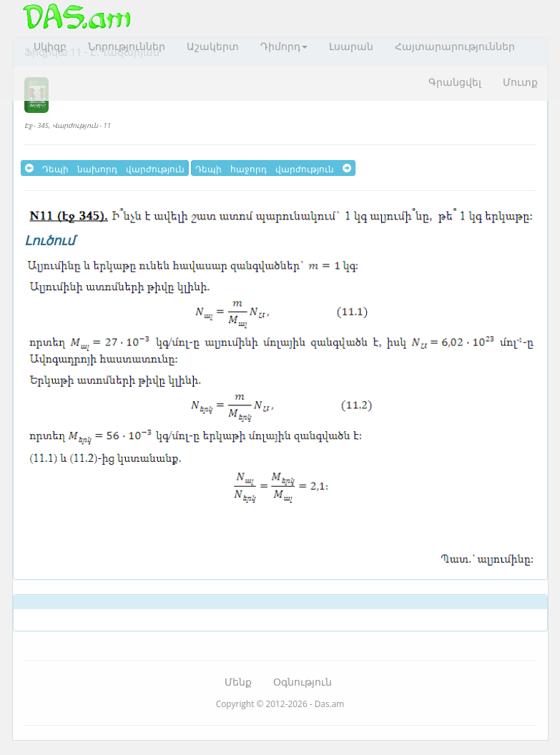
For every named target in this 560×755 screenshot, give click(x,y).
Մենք (238, 682)
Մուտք (520, 82)
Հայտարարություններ (455, 46)
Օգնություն (303, 682)
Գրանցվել (455, 82)
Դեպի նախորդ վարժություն (105, 168)
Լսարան (351, 46)
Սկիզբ (50, 46)
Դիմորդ (284, 46)
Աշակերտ (213, 46)
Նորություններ (127, 46)
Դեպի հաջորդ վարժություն (273, 168)
